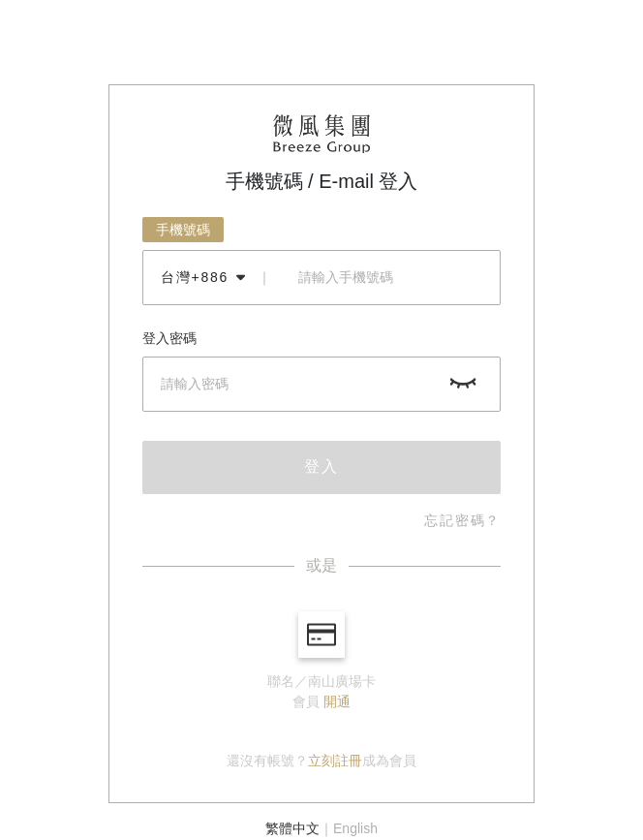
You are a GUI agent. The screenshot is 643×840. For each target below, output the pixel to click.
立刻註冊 (335, 761)
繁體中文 (292, 828)
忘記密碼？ (462, 520)
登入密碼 (169, 338)
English (355, 828)
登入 (321, 467)
